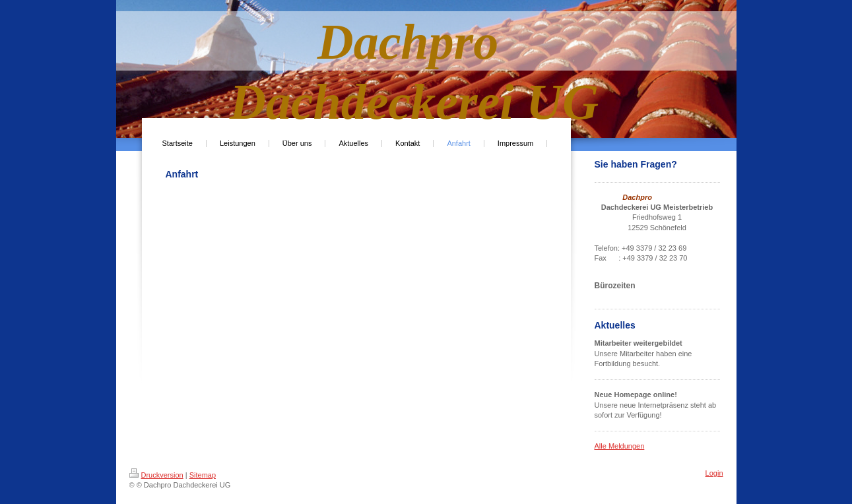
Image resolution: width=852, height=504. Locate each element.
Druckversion (156, 475)
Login (714, 473)
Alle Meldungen (620, 446)
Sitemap (203, 475)
